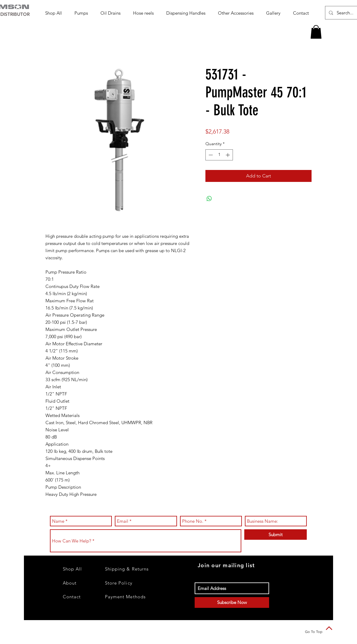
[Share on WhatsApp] (209, 199)
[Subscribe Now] (232, 602)
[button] (83, 13)
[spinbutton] (219, 155)
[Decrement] (210, 155)
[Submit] (276, 535)
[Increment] (228, 155)
